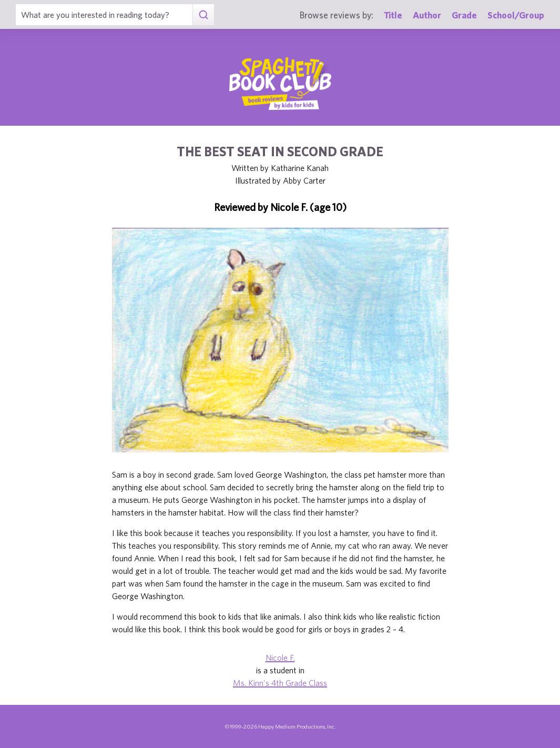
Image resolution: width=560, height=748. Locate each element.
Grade (464, 15)
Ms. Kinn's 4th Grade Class (280, 683)
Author (427, 15)
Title (393, 15)
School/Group (516, 15)
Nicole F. (280, 658)
